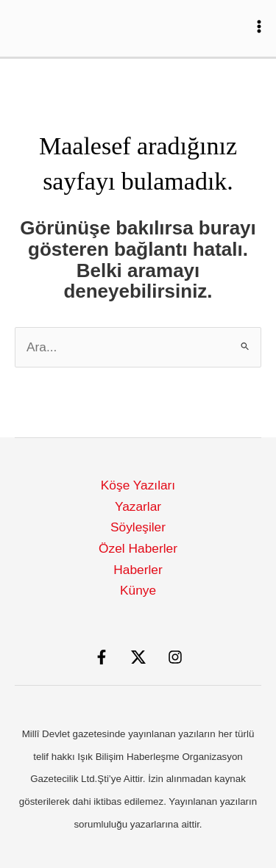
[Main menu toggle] (259, 26)
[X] (138, 657)
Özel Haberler (138, 548)
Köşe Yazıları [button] (138, 485)
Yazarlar (138, 506)
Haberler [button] (138, 570)
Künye (138, 590)
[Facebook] (102, 657)
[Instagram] (175, 657)
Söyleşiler (138, 527)
